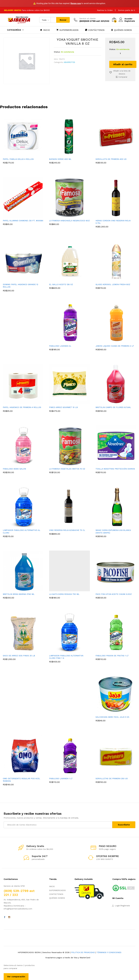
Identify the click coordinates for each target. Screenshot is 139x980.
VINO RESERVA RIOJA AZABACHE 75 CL (67, 530)
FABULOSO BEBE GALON (14, 469)
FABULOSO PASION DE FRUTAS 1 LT (112, 656)
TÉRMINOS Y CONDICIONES (109, 952)
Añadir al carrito (123, 64)
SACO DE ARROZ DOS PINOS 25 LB (19, 656)
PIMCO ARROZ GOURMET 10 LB (63, 407)
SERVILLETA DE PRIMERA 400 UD (111, 159)
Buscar (63, 20)
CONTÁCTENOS (95, 30)
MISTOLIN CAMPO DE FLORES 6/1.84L (113, 407)
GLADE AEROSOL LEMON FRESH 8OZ (113, 284)
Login (117, 906)
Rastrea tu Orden (105, 10)
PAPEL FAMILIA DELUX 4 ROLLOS (18, 159)
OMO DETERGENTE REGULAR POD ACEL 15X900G (22, 780)
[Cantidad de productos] (120, 53)
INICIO (45, 30)
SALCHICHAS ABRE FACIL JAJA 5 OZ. (113, 717)
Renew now (76, 3)
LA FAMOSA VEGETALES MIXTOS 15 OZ (67, 469)
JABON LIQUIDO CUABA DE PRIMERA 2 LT (115, 346)
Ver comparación (16, 977)
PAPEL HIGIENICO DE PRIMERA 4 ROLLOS (22, 407)
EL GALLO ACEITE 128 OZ (61, 284)
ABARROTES (69, 62)
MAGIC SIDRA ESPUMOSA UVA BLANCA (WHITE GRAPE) (113, 531)
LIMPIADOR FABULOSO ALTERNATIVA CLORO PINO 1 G (66, 657)
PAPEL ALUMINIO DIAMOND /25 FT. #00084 (23, 221)
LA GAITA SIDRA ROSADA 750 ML (64, 594)
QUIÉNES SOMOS (121, 30)
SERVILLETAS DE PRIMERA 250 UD (112, 778)
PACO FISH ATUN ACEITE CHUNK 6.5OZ (114, 594)
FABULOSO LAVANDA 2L (60, 346)
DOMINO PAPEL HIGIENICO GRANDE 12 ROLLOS (20, 286)
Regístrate (130, 21)
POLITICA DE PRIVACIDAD (83, 952)
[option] (23, 143)
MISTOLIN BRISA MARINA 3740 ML (19, 594)
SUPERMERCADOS (67, 30)
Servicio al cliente (87, 19)
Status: (57, 52)
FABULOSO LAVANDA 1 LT (61, 778)
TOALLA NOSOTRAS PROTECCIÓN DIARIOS (115, 469)
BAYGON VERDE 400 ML (60, 159)
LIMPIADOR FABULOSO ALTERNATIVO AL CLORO (22, 531)
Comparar (123, 77)
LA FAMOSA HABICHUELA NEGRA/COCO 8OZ (69, 221)
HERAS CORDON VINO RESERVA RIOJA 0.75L (113, 222)
